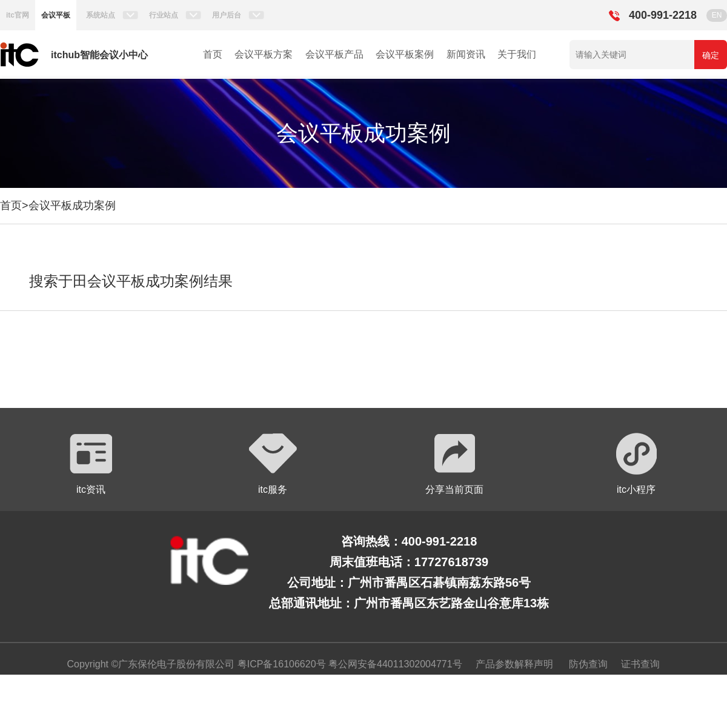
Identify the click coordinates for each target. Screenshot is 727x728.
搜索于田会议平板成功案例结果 (131, 281)
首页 (213, 54)
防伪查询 (588, 664)
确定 (711, 55)
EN (717, 15)
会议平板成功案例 (72, 205)
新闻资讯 (466, 54)
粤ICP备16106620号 (280, 664)
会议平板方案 (264, 54)
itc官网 (18, 15)
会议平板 (56, 15)
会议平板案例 (405, 54)
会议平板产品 (334, 54)
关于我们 (517, 54)
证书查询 (640, 664)
